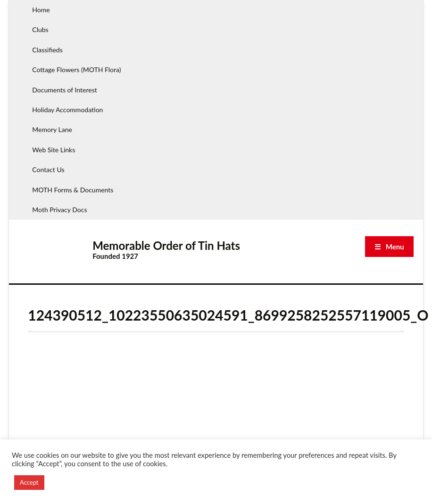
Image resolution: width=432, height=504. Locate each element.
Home (41, 10)
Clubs (40, 29)
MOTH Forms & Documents (73, 190)
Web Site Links (54, 150)
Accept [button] (29, 482)
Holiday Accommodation (67, 110)
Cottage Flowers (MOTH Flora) (76, 70)
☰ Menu (389, 247)
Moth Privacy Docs (59, 210)
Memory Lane (52, 129)
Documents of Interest (64, 90)
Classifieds (47, 50)
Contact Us (48, 169)
